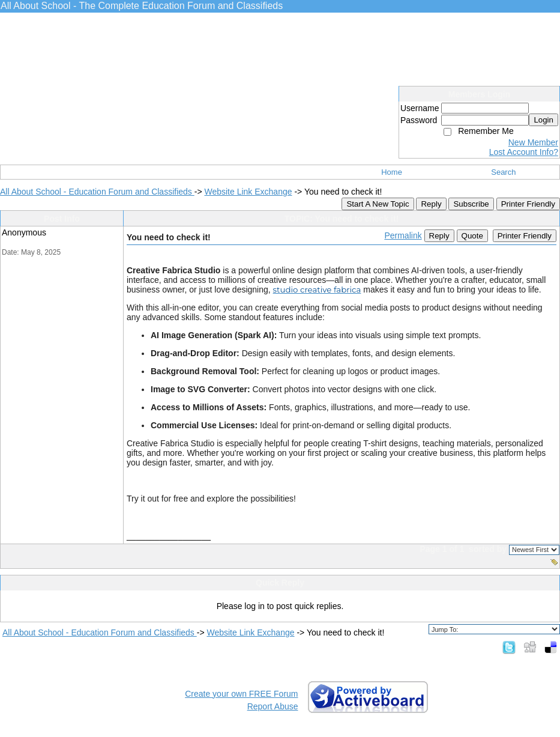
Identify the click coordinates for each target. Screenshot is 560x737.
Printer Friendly (528, 204)
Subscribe (471, 204)
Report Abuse (273, 706)
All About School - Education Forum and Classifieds (97, 192)
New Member (533, 142)
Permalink (403, 235)
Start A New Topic (378, 204)
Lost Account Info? (524, 152)
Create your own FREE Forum (241, 694)
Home (392, 172)
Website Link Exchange (248, 192)
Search (503, 172)
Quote (472, 236)
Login (543, 120)
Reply (431, 204)
